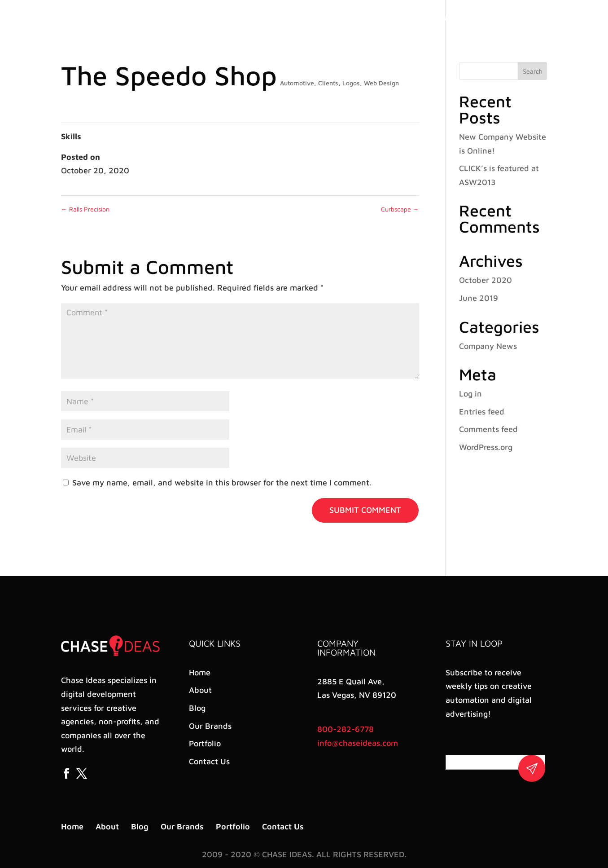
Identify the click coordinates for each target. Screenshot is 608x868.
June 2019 (479, 298)
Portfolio (472, 18)
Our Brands (430, 18)
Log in (470, 394)
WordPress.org (486, 447)
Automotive (297, 83)
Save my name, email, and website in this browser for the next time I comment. (222, 482)
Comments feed (488, 429)
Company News (488, 346)
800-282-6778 (346, 729)
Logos (351, 83)
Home (338, 18)
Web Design (381, 83)
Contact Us (513, 18)
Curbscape (400, 209)
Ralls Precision (85, 209)
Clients (328, 83)
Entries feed (482, 412)
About (367, 18)
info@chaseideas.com (358, 743)
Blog (395, 18)
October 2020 (486, 280)
